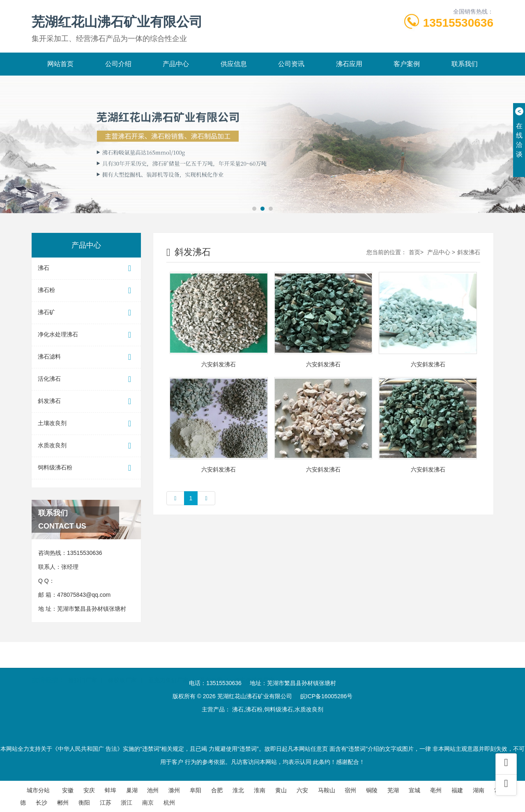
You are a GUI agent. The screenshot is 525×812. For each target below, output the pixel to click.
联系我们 (465, 64)
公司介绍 (118, 64)
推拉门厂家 (83, 669)
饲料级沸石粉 (86, 468)
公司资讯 (291, 64)
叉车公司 (211, 669)
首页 (414, 252)
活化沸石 (86, 379)
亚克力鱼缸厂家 (168, 669)
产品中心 (176, 64)
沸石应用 (349, 64)
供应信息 (234, 64)
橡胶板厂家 (122, 669)
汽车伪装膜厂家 (254, 669)
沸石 (86, 268)
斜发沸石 (86, 401)
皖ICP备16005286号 (327, 696)
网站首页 (60, 64)
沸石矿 (86, 313)
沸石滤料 (86, 357)
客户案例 (407, 64)
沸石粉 (86, 291)
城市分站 (38, 790)
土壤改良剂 (86, 424)
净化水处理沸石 (86, 335)
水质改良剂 (86, 446)
